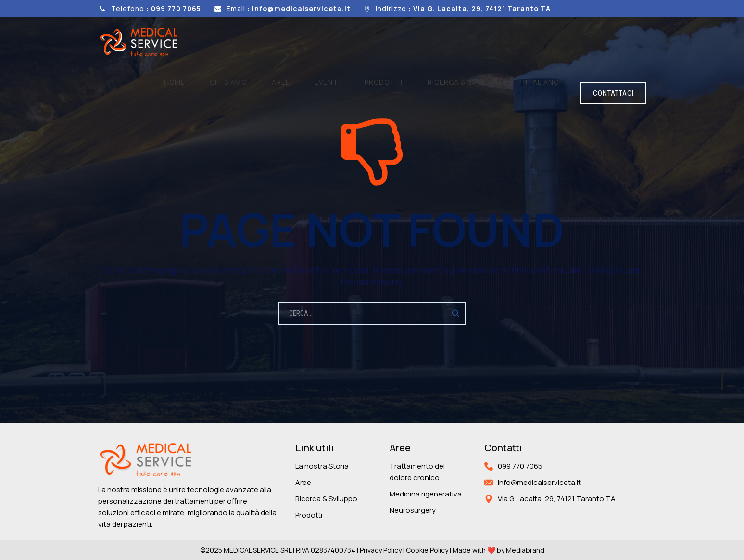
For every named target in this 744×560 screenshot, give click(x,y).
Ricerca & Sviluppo (326, 499)
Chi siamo (330, 42)
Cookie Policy (427, 550)
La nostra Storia (322, 466)
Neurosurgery (413, 510)
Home (295, 42)
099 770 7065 (520, 466)
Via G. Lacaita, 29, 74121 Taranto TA (557, 499)
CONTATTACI (613, 43)
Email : (289, 8)
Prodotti (430, 42)
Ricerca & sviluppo (492, 42)
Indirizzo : (463, 8)
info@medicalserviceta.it (539, 482)
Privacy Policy (381, 550)
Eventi (392, 42)
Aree (364, 42)
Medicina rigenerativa (426, 494)
